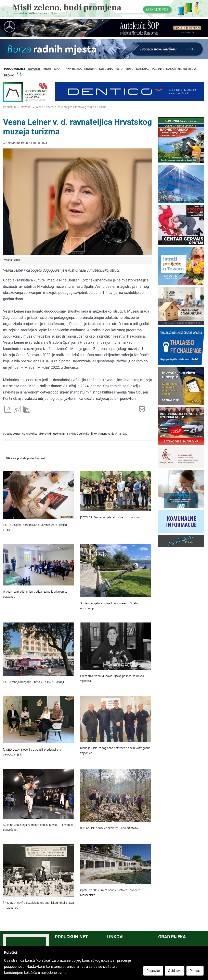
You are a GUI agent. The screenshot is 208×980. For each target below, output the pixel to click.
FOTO (119, 69)
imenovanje (107, 434)
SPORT (59, 69)
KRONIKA (90, 69)
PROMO (9, 76)
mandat (122, 434)
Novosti (26, 107)
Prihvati (196, 971)
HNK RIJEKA (74, 69)
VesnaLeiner (12, 434)
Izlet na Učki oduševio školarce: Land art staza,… (110, 828)
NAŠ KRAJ (143, 69)
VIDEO (129, 69)
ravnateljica (30, 434)
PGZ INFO (158, 69)
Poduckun (9, 107)
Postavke (154, 971)
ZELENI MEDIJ (187, 69)
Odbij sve (175, 971)
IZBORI (47, 69)
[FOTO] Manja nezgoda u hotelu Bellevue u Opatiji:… (35, 682)
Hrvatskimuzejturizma (54, 434)
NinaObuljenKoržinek (84, 434)
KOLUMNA (106, 69)
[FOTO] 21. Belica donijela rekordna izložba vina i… (111, 517)
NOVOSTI (34, 69)
